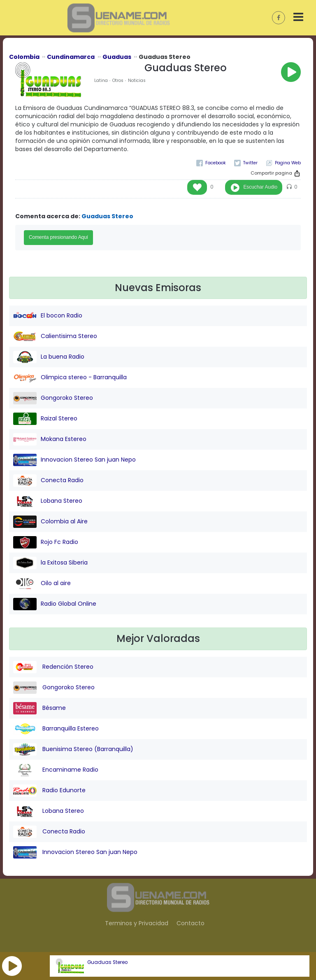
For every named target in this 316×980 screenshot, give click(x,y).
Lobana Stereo (48, 501)
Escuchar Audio (260, 187)
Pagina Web (288, 163)
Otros (118, 80)
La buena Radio (49, 357)
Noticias (137, 80)
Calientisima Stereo (55, 336)
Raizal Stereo (45, 419)
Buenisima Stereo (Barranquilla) (73, 749)
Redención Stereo (53, 667)
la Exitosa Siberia (50, 563)
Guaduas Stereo (107, 962)
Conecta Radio (48, 481)
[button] (12, 966)
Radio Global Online (55, 604)
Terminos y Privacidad (137, 923)
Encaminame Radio (56, 770)
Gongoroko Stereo (53, 398)
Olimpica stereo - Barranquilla (70, 378)
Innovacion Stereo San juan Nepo (74, 460)
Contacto (191, 923)
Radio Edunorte (49, 791)
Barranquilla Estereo (56, 729)
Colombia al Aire (50, 522)
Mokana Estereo (50, 439)
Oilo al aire (42, 583)
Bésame (39, 708)
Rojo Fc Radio (46, 542)
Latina (101, 80)
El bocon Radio (48, 316)
